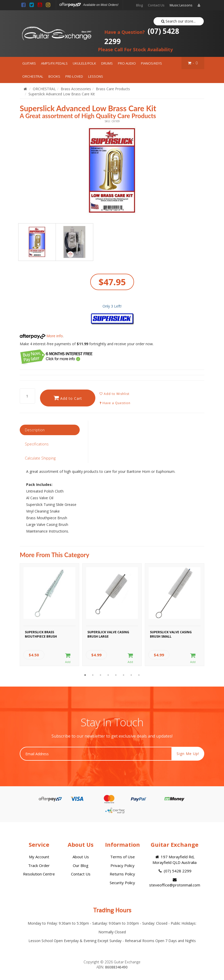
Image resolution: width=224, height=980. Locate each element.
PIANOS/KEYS (151, 63)
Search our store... (179, 21)
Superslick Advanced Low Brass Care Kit (62, 94)
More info (41, 336)
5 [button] (116, 675)
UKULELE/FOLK (84, 63)
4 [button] (108, 675)
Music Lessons (181, 5)
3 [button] (100, 675)
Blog (139, 5)
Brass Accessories (76, 89)
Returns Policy (122, 874)
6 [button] (124, 675)
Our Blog (81, 865)
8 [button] (139, 675)
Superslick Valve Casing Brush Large (108, 634)
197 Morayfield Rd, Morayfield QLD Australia (175, 859)
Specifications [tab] (37, 444)
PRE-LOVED (74, 76)
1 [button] (85, 675)
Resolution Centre (39, 874)
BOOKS (54, 76)
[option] (112, 171)
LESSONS (96, 76)
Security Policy (122, 883)
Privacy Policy (123, 865)
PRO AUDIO (127, 63)
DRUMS (107, 63)
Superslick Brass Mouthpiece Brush (41, 634)
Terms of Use (123, 857)
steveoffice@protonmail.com (175, 883)
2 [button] (93, 675)
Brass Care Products (113, 89)
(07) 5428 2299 (142, 36)
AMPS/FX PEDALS (54, 63)
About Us (81, 857)
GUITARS (29, 63)
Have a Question (115, 403)
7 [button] (131, 675)
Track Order (39, 865)
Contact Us (156, 5)
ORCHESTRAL (33, 76)
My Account (39, 857)
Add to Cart (68, 398)
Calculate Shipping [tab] (40, 458)
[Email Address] (96, 754)
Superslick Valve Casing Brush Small (171, 634)
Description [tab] (35, 430)
